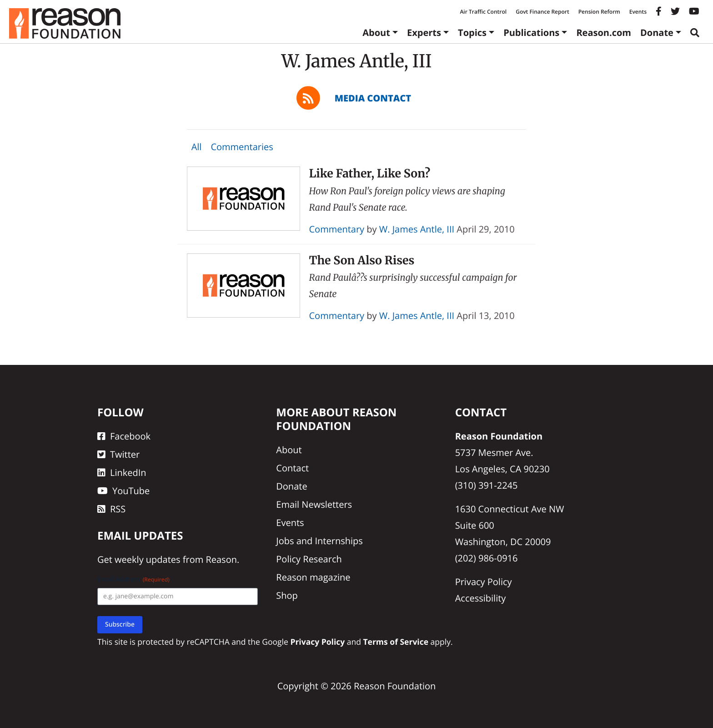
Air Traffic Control (483, 12)
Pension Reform (599, 12)
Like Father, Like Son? (370, 173)
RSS (111, 509)
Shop (287, 595)
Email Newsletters (314, 504)
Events (638, 12)
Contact (292, 468)
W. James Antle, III (417, 229)
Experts (424, 33)
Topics (472, 33)
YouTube (123, 491)
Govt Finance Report (542, 12)
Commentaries (242, 147)
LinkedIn (122, 473)
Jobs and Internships (319, 541)
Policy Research (309, 559)
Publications (531, 33)
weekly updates (147, 559)
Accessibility (481, 598)
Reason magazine (313, 577)
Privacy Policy (484, 582)
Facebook (124, 436)
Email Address (133, 579)
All (197, 147)
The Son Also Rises (362, 260)
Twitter (118, 454)
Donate (657, 33)
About (376, 33)
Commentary (337, 229)
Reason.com (604, 33)
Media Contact (373, 98)
